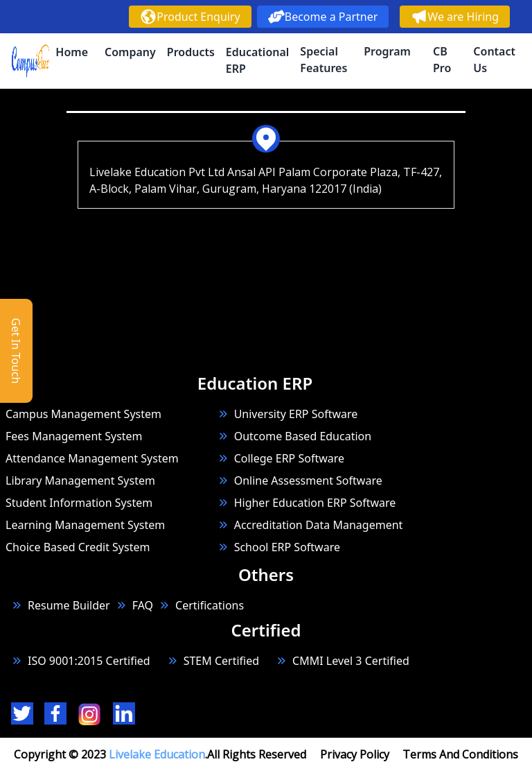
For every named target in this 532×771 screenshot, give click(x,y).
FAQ (143, 605)
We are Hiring (455, 17)
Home (72, 52)
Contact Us (494, 60)
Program (387, 51)
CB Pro (442, 60)
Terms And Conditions (460, 754)
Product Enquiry (190, 17)
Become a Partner (323, 17)
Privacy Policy (355, 754)
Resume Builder (61, 605)
